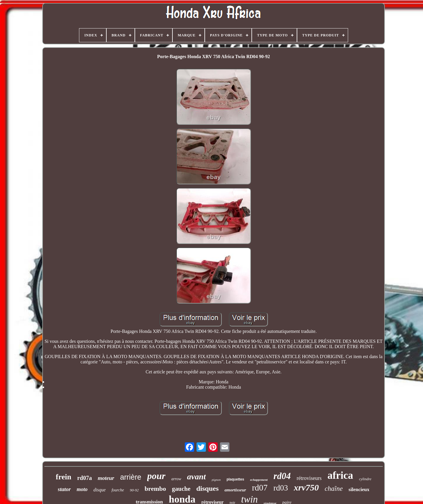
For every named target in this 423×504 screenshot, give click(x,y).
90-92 (134, 490)
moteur (106, 478)
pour (156, 476)
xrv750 (306, 487)
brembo (155, 489)
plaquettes (235, 479)
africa (340, 475)
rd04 (282, 476)
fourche (118, 490)
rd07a (85, 478)
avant (197, 477)
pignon (216, 480)
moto (82, 489)
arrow (176, 479)
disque (100, 490)
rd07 (260, 488)
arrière (131, 477)
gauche (181, 489)
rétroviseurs (309, 478)
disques (207, 488)
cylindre (365, 479)
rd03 (281, 488)
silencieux (359, 489)
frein (64, 477)
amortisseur (235, 490)
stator (64, 489)
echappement (259, 480)
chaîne (334, 489)
